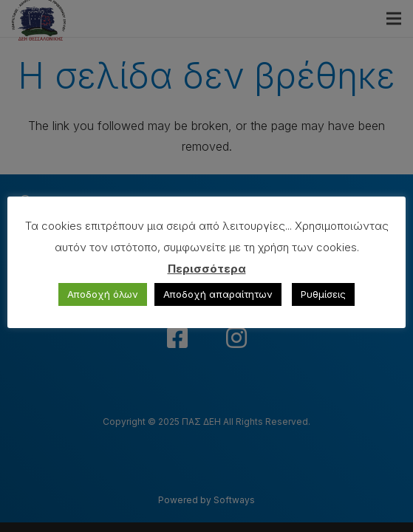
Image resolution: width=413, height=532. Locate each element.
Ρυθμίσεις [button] (323, 294)
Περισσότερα (207, 269)
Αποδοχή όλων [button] (103, 294)
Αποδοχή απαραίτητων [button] (218, 294)
